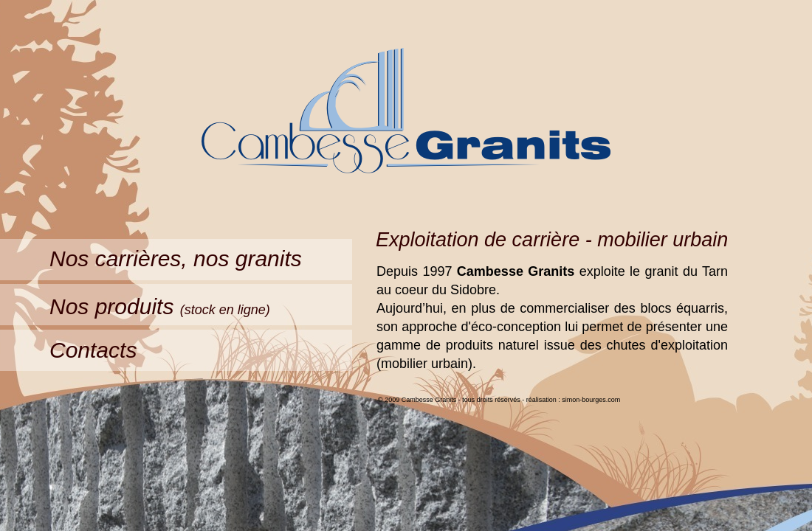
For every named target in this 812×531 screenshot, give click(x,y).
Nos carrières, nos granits (176, 258)
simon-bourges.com (591, 400)
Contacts (93, 350)
